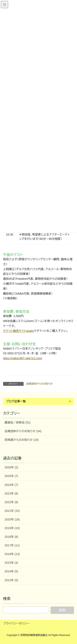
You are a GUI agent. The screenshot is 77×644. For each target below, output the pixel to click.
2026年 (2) (11, 467)
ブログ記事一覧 (16, 401)
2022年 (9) (11, 502)
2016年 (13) (12, 554)
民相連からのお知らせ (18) (22, 440)
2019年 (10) (12, 528)
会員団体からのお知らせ (39, 384)
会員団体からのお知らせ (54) (23, 431)
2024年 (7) (11, 485)
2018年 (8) (11, 537)
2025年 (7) (11, 476)
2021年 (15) (12, 511)
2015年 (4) (11, 563)
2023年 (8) (11, 493)
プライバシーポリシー (16, 623)
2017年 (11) (12, 545)
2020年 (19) (12, 519)
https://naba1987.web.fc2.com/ (23, 358)
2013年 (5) (11, 580)
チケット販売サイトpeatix (18, 331)
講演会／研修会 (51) (18, 422)
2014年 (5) (11, 571)
